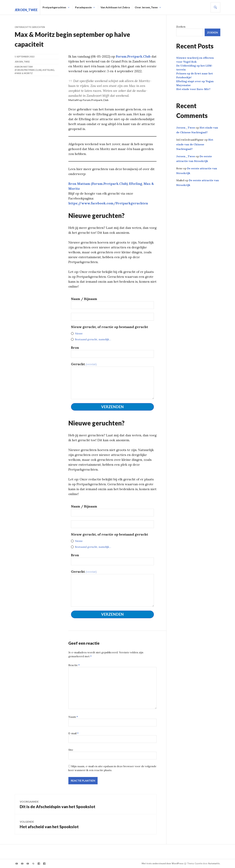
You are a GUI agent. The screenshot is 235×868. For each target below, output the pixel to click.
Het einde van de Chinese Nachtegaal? (195, 144)
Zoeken (181, 27)
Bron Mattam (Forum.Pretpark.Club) (98, 184)
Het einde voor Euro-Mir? (193, 89)
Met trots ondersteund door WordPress (163, 863)
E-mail (73, 733)
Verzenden (112, 407)
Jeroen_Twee (26, 10)
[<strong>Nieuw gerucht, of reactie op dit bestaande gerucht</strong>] (112, 317)
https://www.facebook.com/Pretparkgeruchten (108, 203)
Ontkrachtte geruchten (30, 27)
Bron (75, 348)
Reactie (74, 665)
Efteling (136, 184)
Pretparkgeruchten (54, 5)
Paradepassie (83, 5)
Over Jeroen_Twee (146, 5)
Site (71, 750)
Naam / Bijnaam (84, 299)
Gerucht (84, 364)
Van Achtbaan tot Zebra (115, 5)
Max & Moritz (24, 73)
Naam (73, 717)
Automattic (214, 863)
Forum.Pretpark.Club (133, 56)
